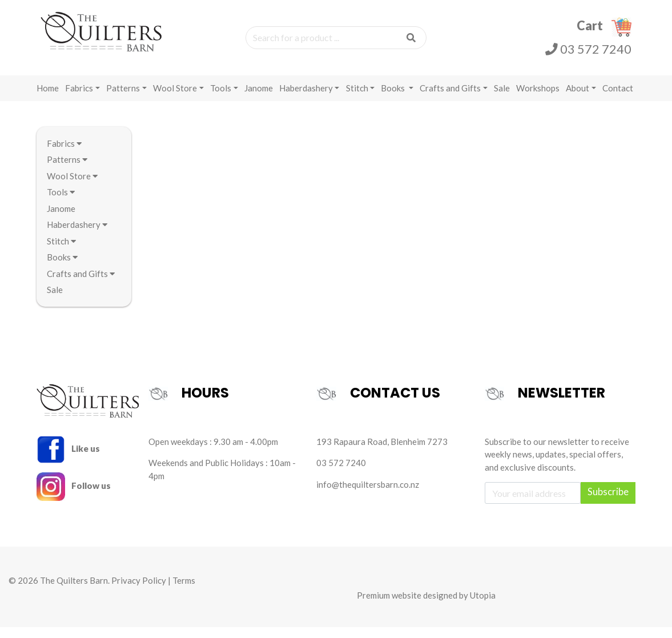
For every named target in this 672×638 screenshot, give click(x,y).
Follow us (74, 496)
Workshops (538, 98)
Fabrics (79, 98)
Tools (221, 98)
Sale (502, 98)
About (578, 98)
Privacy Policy (139, 591)
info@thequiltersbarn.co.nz (368, 495)
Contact (618, 98)
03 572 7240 (588, 55)
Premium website (389, 605)
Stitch (357, 98)
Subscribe (608, 503)
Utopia (483, 605)
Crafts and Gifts (450, 98)
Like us (68, 459)
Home (48, 98)
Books (394, 98)
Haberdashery (306, 98)
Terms (184, 591)
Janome (259, 98)
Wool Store (175, 98)
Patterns (123, 98)
